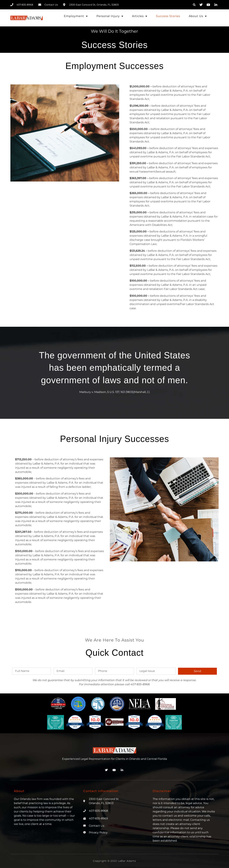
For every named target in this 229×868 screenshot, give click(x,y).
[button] (194, 5)
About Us (198, 16)
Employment (76, 16)
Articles (140, 16)
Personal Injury (110, 16)
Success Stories (168, 16)
